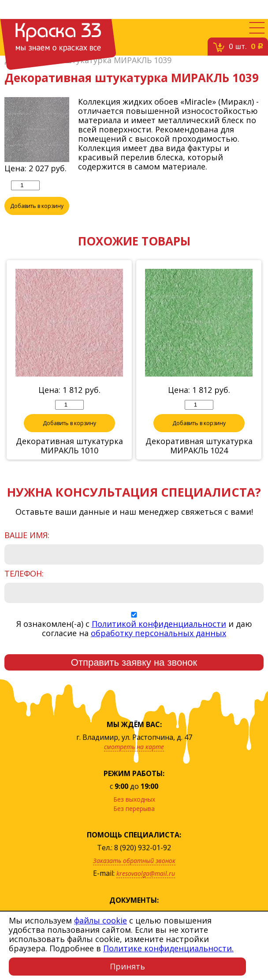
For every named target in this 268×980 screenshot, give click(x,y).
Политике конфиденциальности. (168, 948)
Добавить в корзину (37, 206)
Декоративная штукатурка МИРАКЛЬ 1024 (199, 446)
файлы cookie (100, 920)
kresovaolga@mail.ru (146, 873)
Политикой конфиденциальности (159, 624)
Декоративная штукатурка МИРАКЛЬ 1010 (69, 446)
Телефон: (24, 574)
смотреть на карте (134, 747)
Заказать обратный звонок (134, 861)
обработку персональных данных (158, 633)
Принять (127, 966)
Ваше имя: (27, 535)
